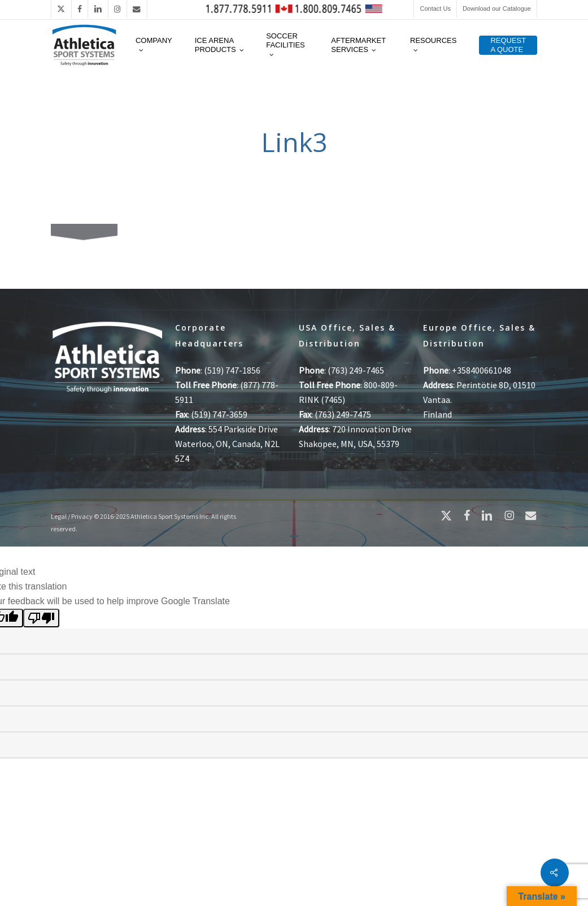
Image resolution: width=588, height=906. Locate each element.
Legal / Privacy (72, 516)
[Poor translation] (41, 618)
